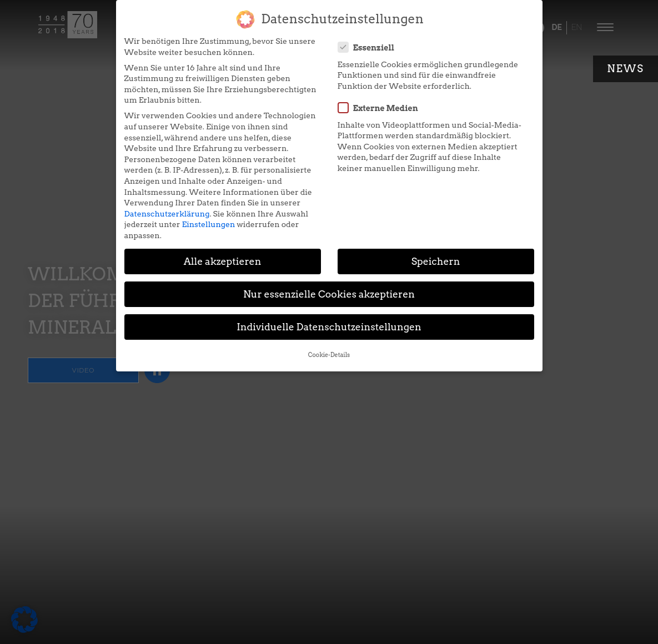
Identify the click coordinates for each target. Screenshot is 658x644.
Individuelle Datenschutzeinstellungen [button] (329, 327)
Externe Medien (381, 108)
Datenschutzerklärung (167, 214)
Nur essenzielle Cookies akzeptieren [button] (329, 294)
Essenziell (370, 47)
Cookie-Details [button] (329, 355)
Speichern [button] (436, 261)
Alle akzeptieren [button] (223, 261)
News (626, 69)
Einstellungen (208, 224)
